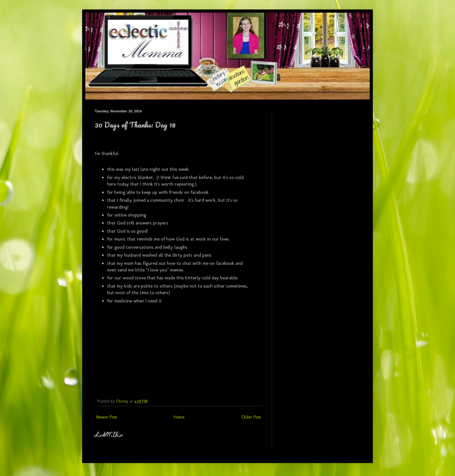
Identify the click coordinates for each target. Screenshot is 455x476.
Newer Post (107, 417)
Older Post (251, 417)
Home (179, 417)
